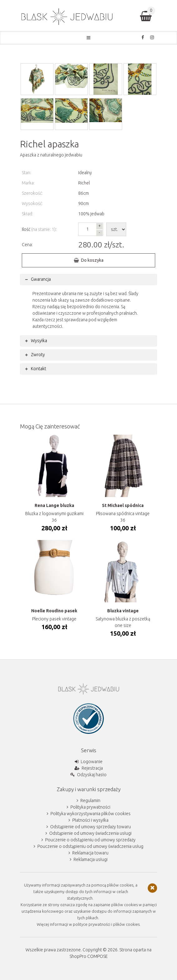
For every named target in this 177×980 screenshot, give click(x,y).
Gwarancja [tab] (41, 279)
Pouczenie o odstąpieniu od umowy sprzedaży (90, 840)
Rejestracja (92, 768)
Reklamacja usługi (91, 859)
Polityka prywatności (90, 807)
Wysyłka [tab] (39, 341)
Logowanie (92, 762)
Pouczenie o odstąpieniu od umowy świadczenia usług (90, 846)
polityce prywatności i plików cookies (106, 924)
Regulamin (90, 801)
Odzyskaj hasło (92, 775)
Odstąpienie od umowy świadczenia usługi (90, 833)
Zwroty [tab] (38, 355)
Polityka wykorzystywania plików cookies (91, 814)
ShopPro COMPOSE (89, 956)
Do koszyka (92, 260)
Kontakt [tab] (38, 369)
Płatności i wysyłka (90, 820)
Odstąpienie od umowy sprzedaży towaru (91, 827)
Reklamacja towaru (90, 853)
